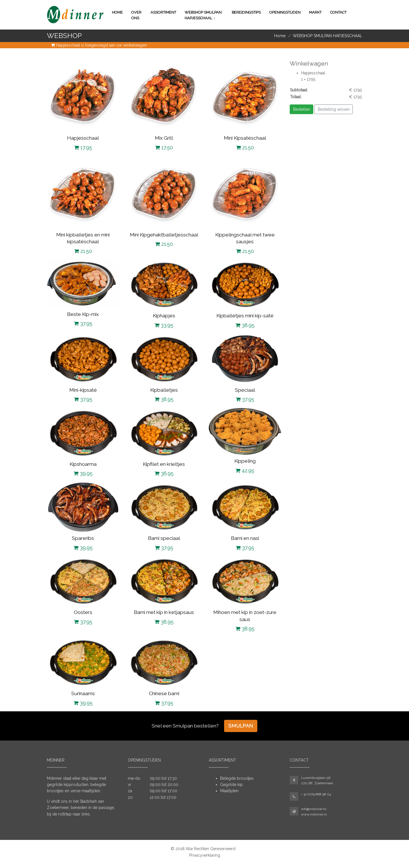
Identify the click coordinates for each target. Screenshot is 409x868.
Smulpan (241, 726)
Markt (315, 12)
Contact (338, 12)
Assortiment (163, 12)
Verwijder (325, 79)
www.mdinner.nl (314, 814)
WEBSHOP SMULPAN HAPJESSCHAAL (203, 15)
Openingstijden (285, 12)
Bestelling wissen (334, 109)
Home (117, 12)
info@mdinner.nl (314, 809)
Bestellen (302, 109)
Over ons (136, 15)
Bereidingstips (246, 12)
